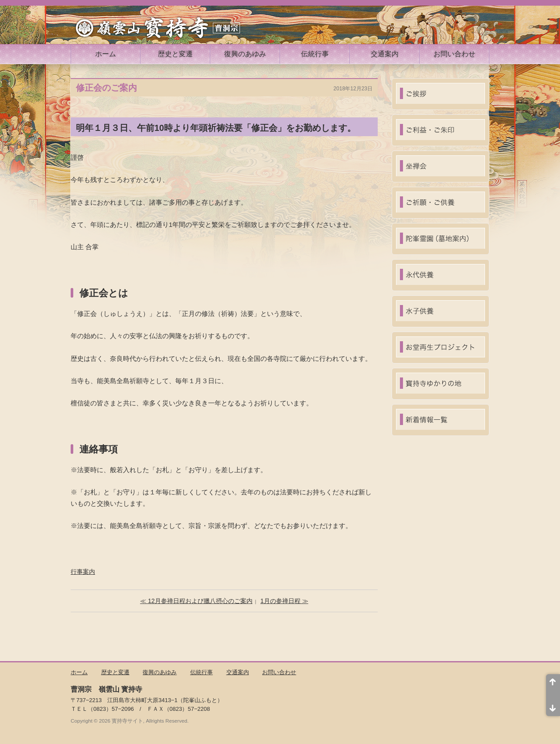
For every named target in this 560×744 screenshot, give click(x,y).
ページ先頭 (553, 685)
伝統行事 (315, 54)
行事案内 (83, 572)
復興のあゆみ (245, 54)
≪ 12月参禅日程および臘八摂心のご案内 (196, 601)
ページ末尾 (553, 706)
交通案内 (385, 54)
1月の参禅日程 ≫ (284, 601)
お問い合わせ (454, 54)
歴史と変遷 (175, 54)
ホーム (106, 54)
